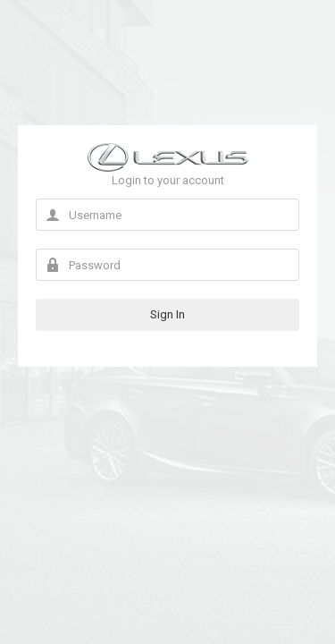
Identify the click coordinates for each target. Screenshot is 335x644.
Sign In (167, 314)
